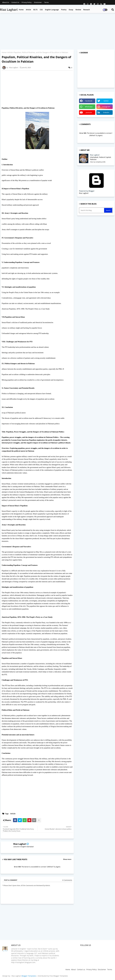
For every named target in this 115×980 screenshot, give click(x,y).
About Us (6, 2)
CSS (41, 10)
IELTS (35, 10)
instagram (106, 107)
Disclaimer (38, 2)
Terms (46, 2)
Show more (67, 859)
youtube (89, 112)
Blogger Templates (29, 976)
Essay (71, 10)
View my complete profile (98, 162)
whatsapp (89, 107)
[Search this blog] (92, 210)
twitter (106, 101)
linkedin (106, 112)
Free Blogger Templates (59, 976)
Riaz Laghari (9, 10)
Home (21, 10)
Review (78, 10)
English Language (52, 10)
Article (28, 10)
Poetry (64, 10)
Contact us (15, 2)
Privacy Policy (27, 2)
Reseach (87, 10)
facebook (89, 101)
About (73, 969)
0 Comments (67, 880)
